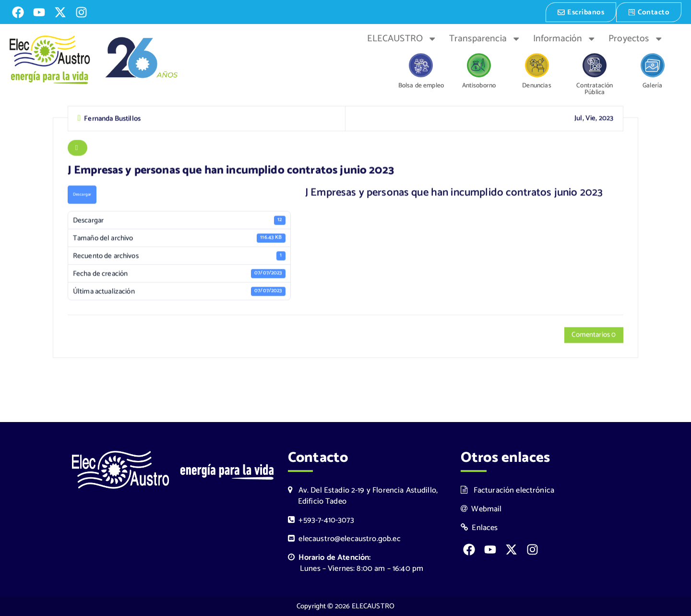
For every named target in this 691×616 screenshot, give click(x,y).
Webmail (481, 509)
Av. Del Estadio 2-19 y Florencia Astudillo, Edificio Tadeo (363, 495)
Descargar (82, 195)
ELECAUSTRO (402, 38)
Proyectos (636, 38)
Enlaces (479, 528)
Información (565, 38)
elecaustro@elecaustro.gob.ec (344, 539)
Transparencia (485, 38)
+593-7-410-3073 (321, 520)
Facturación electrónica (507, 490)
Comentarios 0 (593, 336)
